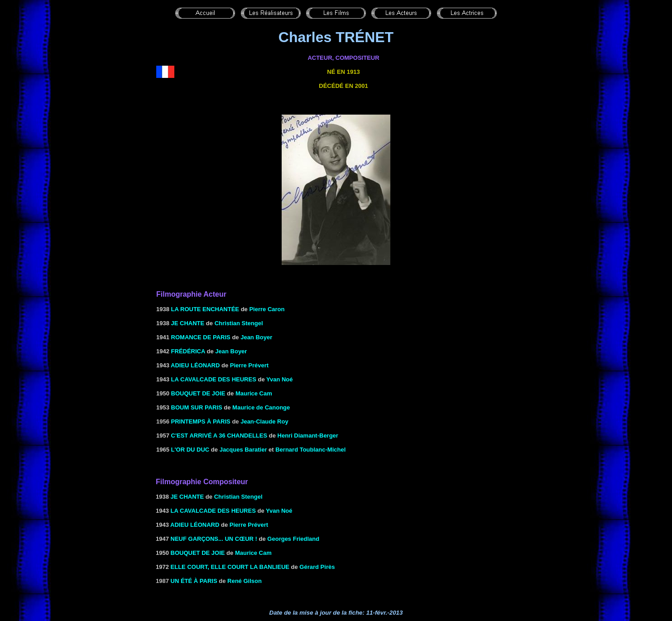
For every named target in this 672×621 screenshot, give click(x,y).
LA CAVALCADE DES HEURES (214, 379)
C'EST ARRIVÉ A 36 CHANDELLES (219, 436)
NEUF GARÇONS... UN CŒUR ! (214, 539)
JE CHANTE (188, 323)
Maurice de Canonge (261, 407)
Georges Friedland (293, 539)
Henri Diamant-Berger (308, 436)
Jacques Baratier (243, 450)
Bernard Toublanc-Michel (310, 450)
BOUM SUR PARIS (197, 407)
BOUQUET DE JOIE (198, 393)
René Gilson (245, 581)
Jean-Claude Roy (264, 421)
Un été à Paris (194, 581)
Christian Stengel (239, 323)
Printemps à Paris (201, 421)
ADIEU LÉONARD (195, 365)
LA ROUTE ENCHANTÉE (205, 309)
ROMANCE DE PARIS (201, 337)
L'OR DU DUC (190, 450)
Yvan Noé (280, 379)
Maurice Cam (254, 393)
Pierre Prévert (249, 365)
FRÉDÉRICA (188, 351)
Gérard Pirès (317, 567)
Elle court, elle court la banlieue (230, 567)
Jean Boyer (256, 337)
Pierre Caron (267, 309)
